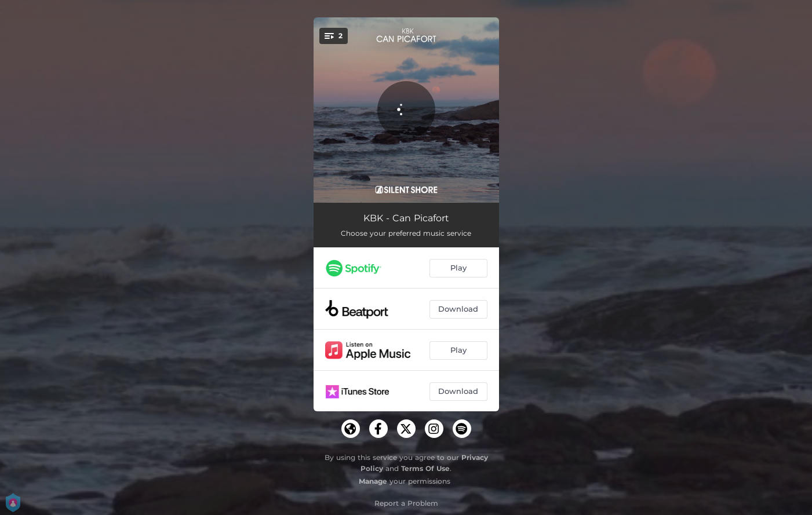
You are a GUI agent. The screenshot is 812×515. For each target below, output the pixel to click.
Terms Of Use (425, 468)
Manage (373, 481)
